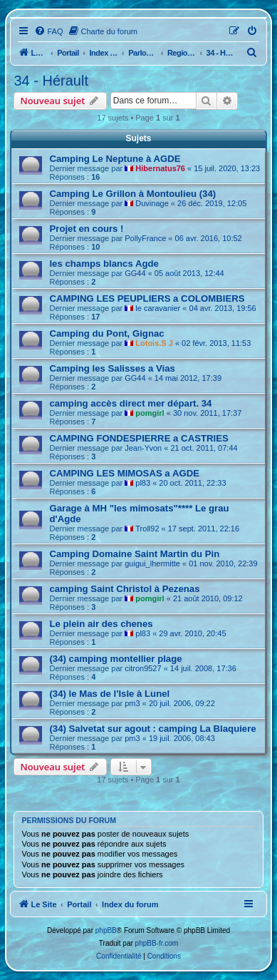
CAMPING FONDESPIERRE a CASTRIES (138, 438)
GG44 (135, 273)
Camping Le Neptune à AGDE (115, 159)
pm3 (132, 703)
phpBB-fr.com (157, 943)
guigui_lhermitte (152, 563)
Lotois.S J (154, 343)
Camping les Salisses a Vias (112, 368)
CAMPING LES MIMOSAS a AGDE (124, 473)
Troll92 (147, 529)
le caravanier (158, 308)
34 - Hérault (51, 81)
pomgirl (150, 413)
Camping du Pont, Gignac (106, 333)
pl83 (143, 483)
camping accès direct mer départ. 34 (130, 403)
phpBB (106, 930)
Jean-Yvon (143, 448)
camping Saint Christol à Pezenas (124, 589)
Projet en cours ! (86, 229)
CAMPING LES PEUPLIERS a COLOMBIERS (147, 298)
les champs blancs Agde (104, 264)
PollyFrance (145, 238)
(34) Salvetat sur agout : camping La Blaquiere (152, 729)
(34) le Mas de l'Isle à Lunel (109, 694)
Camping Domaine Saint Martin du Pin (134, 554)
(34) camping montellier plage (115, 659)
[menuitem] (48, 31)
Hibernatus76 (160, 168)
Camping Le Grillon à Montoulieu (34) (132, 194)
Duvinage (152, 203)
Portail (68, 53)
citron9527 (143, 668)
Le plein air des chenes (101, 624)
